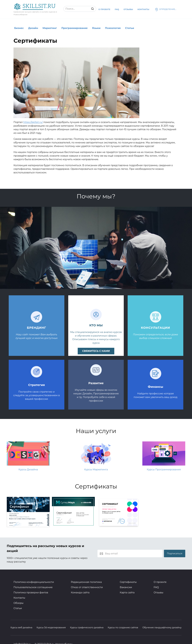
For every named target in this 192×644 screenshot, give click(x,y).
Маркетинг (50, 28)
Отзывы (128, 9)
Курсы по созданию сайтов (123, 628)
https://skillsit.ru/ (33, 122)
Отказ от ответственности (87, 587)
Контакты (143, 9)
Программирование (74, 28)
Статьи (130, 28)
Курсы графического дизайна (87, 628)
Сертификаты (128, 582)
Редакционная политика (86, 582)
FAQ (156, 587)
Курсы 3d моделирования (51, 628)
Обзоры (18, 603)
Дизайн (33, 28)
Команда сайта (80, 593)
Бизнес (19, 28)
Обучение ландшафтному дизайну (162, 628)
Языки (96, 28)
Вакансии (126, 587)
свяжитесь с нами (96, 351)
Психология (113, 28)
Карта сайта (127, 593)
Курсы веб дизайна (21, 628)
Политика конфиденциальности (34, 582)
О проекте (104, 9)
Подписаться (175, 553)
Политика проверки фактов (31, 593)
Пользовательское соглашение (33, 587)
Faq (117, 9)
